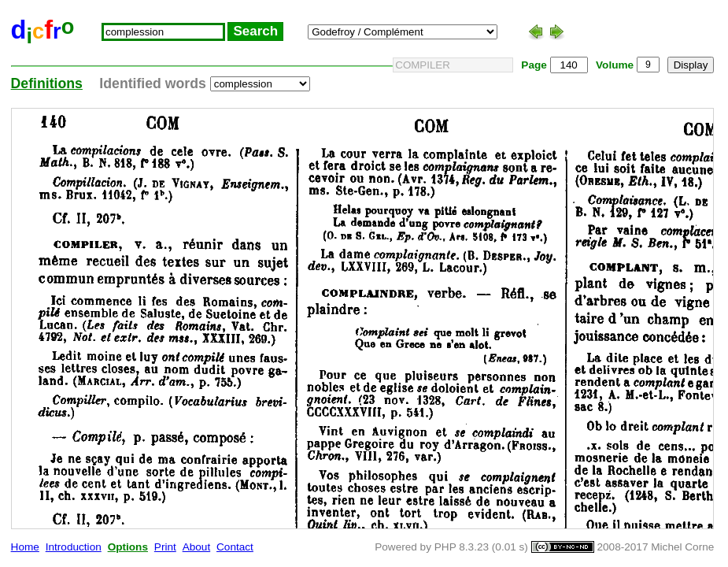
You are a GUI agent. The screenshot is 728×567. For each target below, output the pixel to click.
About (197, 547)
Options (128, 547)
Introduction (74, 547)
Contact (235, 547)
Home (25, 547)
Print (165, 547)
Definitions (47, 83)
